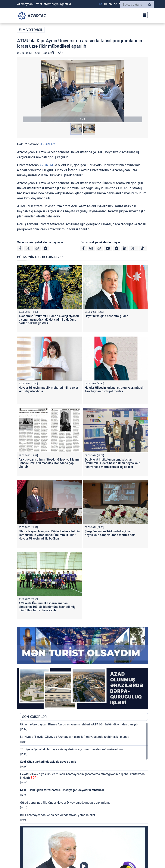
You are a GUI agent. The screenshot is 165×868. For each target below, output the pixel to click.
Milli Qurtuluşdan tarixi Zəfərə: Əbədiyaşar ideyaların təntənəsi (62, 790)
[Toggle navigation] (143, 15)
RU (105, 4)
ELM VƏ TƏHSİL (31, 30)
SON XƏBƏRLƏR (34, 717)
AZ (101, 4)
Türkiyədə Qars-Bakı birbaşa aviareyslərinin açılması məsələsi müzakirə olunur (72, 749)
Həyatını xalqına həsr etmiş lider (106, 316)
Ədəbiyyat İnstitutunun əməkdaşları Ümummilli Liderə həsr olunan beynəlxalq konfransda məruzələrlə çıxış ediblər (112, 463)
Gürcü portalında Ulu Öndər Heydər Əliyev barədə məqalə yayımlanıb (65, 803)
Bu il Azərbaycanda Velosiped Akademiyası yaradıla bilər (58, 815)
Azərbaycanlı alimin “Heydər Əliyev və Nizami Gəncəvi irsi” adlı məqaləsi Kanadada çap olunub (49, 463)
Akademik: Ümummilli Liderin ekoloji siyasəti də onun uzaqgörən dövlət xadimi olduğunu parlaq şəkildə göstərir (49, 320)
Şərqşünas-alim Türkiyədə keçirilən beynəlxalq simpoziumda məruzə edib (110, 533)
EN (110, 4)
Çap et (48, 53)
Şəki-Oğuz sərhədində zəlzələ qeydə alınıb (48, 762)
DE (115, 4)
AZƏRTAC (48, 144)
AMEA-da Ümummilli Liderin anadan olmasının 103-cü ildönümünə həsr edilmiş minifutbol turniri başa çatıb (47, 607)
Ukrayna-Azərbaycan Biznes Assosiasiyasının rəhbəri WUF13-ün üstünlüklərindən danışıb (79, 724)
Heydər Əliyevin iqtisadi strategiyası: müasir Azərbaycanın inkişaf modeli (114, 389)
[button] (82, 91)
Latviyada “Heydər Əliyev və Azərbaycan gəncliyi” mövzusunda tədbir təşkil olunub (75, 737)
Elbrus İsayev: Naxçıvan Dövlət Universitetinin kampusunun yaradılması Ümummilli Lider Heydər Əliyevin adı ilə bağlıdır (49, 535)
